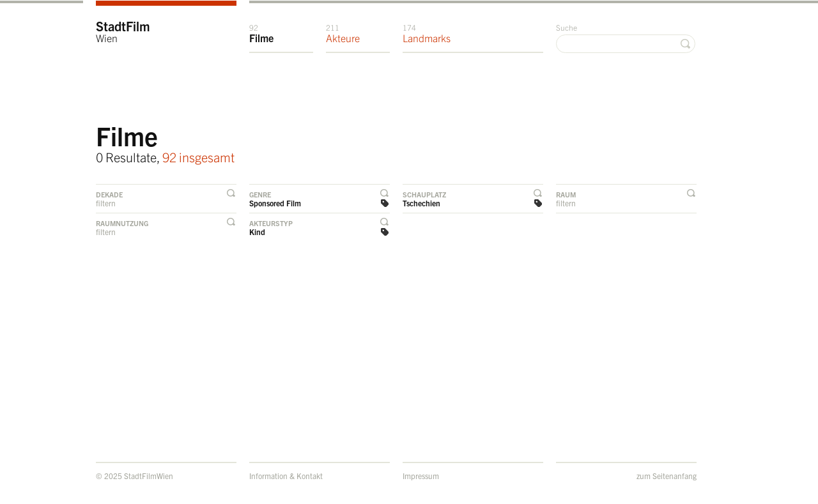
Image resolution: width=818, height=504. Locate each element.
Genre (260, 194)
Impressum (421, 476)
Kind (257, 232)
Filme (261, 33)
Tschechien (421, 203)
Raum (566, 194)
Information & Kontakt (286, 476)
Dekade (109, 194)
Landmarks (427, 33)
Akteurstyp (271, 223)
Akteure (343, 33)
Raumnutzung (122, 223)
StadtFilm (123, 31)
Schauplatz (424, 194)
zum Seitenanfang (667, 476)
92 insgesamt (198, 157)
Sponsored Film (275, 203)
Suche (567, 27)
